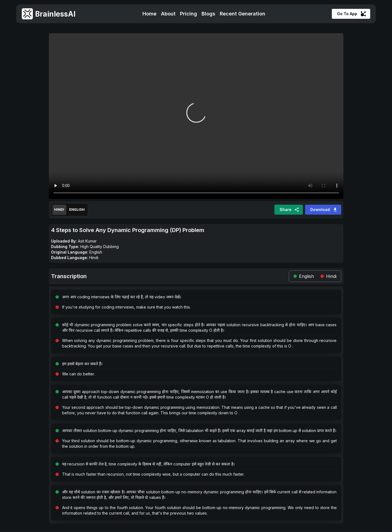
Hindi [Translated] (59, 210)
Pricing (189, 14)
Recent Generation (243, 14)
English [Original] (77, 210)
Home (149, 14)
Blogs (208, 14)
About (168, 14)
